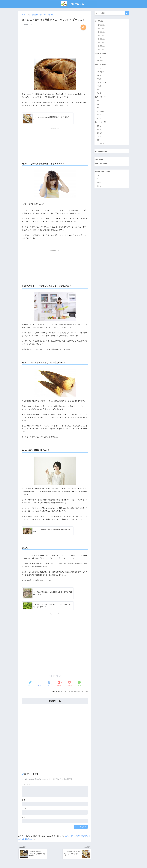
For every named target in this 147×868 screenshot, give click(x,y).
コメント (26, 784)
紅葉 (98, 140)
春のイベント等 (101, 65)
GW (98, 90)
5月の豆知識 (101, 36)
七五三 (99, 137)
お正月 (99, 57)
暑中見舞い (100, 111)
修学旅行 (99, 130)
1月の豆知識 (101, 25)
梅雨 (98, 104)
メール (24, 809)
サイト (24, 818)
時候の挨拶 (99, 160)
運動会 (99, 126)
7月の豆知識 (101, 43)
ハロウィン (100, 144)
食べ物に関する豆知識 (76, 692)
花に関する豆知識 (102, 152)
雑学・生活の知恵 (102, 164)
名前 (24, 800)
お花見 (99, 76)
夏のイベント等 (101, 97)
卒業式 (99, 79)
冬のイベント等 (101, 53)
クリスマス (100, 61)
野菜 (86, 692)
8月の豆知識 (101, 46)
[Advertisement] (55, 44)
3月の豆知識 (101, 29)
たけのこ (64, 692)
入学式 (99, 86)
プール (99, 118)
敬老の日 (99, 133)
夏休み (99, 115)
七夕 (98, 108)
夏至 (98, 101)
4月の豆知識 (101, 32)
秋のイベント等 (101, 122)
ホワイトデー (101, 72)
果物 (98, 179)
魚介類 (99, 183)
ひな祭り (99, 69)
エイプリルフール (102, 83)
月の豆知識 (99, 21)
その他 (99, 186)
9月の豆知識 (101, 50)
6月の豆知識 (101, 39)
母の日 (99, 93)
